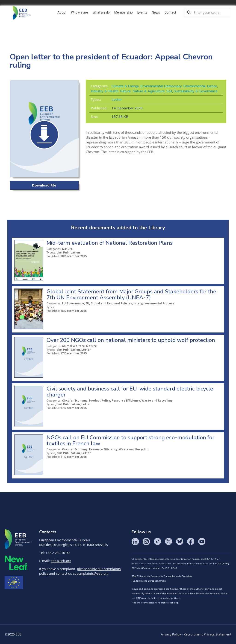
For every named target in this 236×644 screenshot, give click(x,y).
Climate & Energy (125, 86)
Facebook (191, 542)
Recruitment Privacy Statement (208, 634)
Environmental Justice (200, 86)
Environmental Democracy (161, 86)
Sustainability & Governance (196, 91)
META (16, 563)
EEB (18, 539)
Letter (117, 100)
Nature (125, 91)
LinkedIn (135, 542)
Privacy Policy (171, 634)
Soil (169, 91)
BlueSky (180, 542)
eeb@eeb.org (61, 561)
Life (14, 583)
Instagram (146, 542)
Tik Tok (157, 542)
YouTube (202, 542)
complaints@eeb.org (93, 573)
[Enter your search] (207, 12)
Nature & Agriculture (149, 91)
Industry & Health (105, 91)
